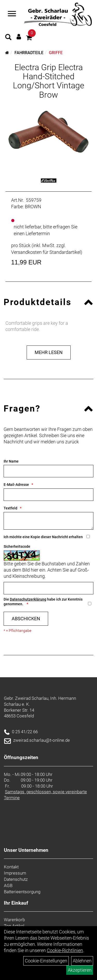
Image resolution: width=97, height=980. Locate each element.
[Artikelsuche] (8, 38)
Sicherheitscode (17, 546)
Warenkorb (14, 920)
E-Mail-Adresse (16, 485)
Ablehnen (82, 961)
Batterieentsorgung (22, 892)
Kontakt (11, 867)
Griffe (56, 53)
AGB (8, 885)
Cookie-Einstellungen (46, 961)
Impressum (15, 873)
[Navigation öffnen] (12, 14)
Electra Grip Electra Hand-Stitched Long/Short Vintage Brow (49, 81)
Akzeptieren (80, 970)
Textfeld (10, 508)
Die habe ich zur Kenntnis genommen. (43, 602)
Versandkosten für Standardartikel (46, 252)
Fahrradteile (29, 53)
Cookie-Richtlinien (65, 950)
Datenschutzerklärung (28, 599)
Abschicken (26, 619)
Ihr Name (11, 461)
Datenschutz (16, 879)
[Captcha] (48, 588)
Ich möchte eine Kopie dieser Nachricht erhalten (43, 537)
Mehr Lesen (49, 352)
